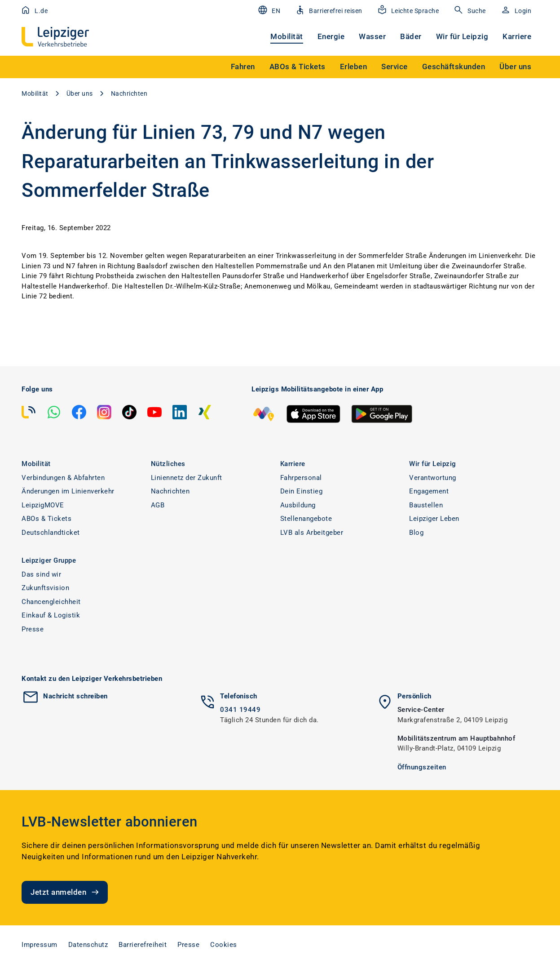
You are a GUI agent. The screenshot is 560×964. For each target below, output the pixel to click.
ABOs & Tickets (46, 519)
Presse (33, 629)
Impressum (40, 945)
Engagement (429, 491)
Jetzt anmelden (66, 892)
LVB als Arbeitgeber (312, 533)
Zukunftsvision (45, 588)
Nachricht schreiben (75, 696)
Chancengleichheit (51, 602)
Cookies (224, 945)
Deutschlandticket (51, 533)
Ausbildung (298, 505)
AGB (158, 505)
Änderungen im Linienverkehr (68, 491)
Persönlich (414, 696)
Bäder (411, 36)
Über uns (80, 93)
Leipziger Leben (434, 519)
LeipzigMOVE (43, 505)
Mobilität (287, 36)
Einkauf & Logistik (51, 615)
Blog (416, 533)
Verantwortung (433, 478)
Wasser (372, 36)
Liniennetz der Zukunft (187, 478)
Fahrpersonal (301, 478)
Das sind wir (41, 574)
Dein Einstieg (302, 491)
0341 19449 (240, 710)
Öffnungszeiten (422, 767)
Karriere (517, 36)
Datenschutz (88, 945)
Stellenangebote (306, 519)
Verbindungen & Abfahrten (63, 478)
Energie (331, 36)
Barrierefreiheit (143, 945)
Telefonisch (239, 696)
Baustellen (426, 505)
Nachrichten (129, 93)
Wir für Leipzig (462, 36)
